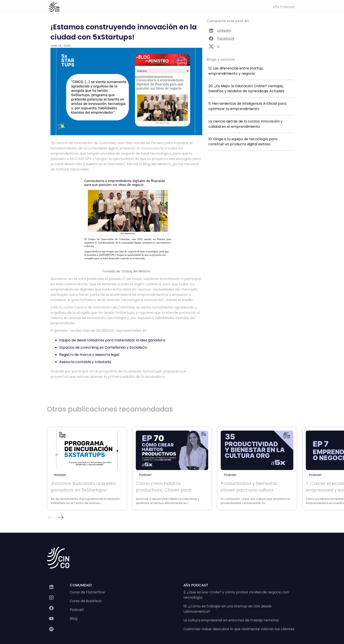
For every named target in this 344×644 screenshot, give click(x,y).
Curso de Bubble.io (86, 601)
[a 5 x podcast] (58, 629)
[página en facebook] (58, 608)
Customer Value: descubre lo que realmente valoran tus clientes (239, 629)
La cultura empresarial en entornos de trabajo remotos (231, 620)
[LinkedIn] (58, 587)
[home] (54, 7)
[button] (61, 518)
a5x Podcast (284, 7)
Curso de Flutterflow (87, 592)
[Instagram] (58, 598)
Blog (73, 618)
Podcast (77, 610)
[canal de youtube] (58, 619)
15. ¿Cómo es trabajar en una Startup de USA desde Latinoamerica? (228, 609)
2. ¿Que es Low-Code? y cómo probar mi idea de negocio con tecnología (236, 595)
